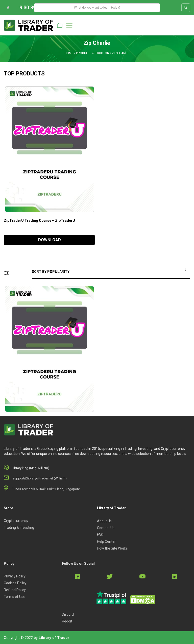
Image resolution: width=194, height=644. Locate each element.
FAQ (100, 535)
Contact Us (106, 528)
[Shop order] (111, 272)
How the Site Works (112, 548)
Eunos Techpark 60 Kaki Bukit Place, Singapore (46, 489)
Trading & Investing (19, 528)
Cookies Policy (15, 583)
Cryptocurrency (16, 521)
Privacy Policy (15, 576)
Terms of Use (15, 597)
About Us (104, 521)
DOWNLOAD (50, 240)
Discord (68, 614)
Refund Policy (15, 590)
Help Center (106, 541)
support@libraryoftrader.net (33, 478)
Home (69, 53)
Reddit (67, 621)
